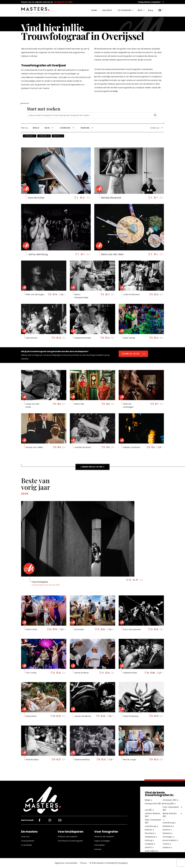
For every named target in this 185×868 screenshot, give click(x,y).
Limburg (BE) (168, 804)
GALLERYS (107, 10)
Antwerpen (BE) (170, 800)
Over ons (25, 837)
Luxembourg (168, 823)
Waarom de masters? (68, 837)
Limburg (148, 840)
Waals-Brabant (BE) (170, 815)
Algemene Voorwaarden (66, 863)
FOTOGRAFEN (124, 10)
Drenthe (166, 830)
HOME (94, 10)
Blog (150, 10)
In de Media (26, 845)
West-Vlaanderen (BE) (153, 821)
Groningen (167, 837)
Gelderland (150, 837)
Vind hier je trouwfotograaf (70, 841)
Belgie (148, 800)
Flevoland (149, 833)
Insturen (98, 849)
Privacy (84, 863)
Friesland (167, 833)
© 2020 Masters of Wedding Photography (109, 863)
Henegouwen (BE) (153, 804)
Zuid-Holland (151, 851)
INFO (140, 10)
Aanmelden (100, 845)
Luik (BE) (148, 810)
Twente (166, 844)
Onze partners (28, 841)
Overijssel (149, 844)
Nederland (167, 826)
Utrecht (148, 847)
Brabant (149, 830)
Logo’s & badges (102, 841)
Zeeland (166, 847)
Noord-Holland (169, 840)
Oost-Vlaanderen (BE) (171, 808)
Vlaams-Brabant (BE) (153, 815)
